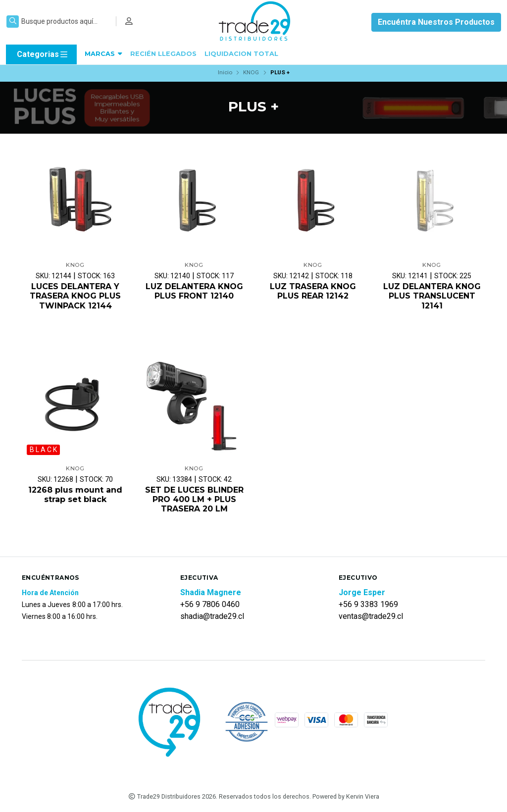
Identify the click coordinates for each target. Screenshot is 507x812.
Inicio (225, 72)
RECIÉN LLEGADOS (163, 54)
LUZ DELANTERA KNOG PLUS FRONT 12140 (194, 291)
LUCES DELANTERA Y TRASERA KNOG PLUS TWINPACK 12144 (75, 296)
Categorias (43, 54)
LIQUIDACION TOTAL (241, 54)
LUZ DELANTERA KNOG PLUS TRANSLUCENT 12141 (432, 296)
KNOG (251, 72)
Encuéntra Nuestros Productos (436, 22)
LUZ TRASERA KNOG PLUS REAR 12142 (313, 291)
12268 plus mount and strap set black (75, 495)
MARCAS (103, 54)
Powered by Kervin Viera (346, 796)
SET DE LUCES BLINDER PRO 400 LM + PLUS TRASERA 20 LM (194, 499)
